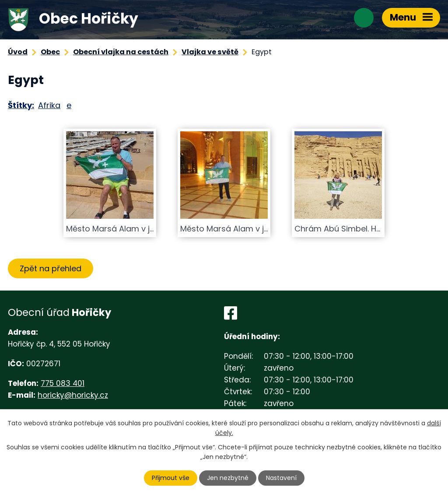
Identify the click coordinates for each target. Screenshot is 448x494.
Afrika (49, 105)
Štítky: (21, 105)
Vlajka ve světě (210, 52)
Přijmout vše (171, 478)
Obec (50, 52)
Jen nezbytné (228, 478)
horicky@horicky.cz (73, 395)
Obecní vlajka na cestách (121, 52)
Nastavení (281, 478)
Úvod (18, 52)
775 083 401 (63, 383)
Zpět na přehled (51, 268)
